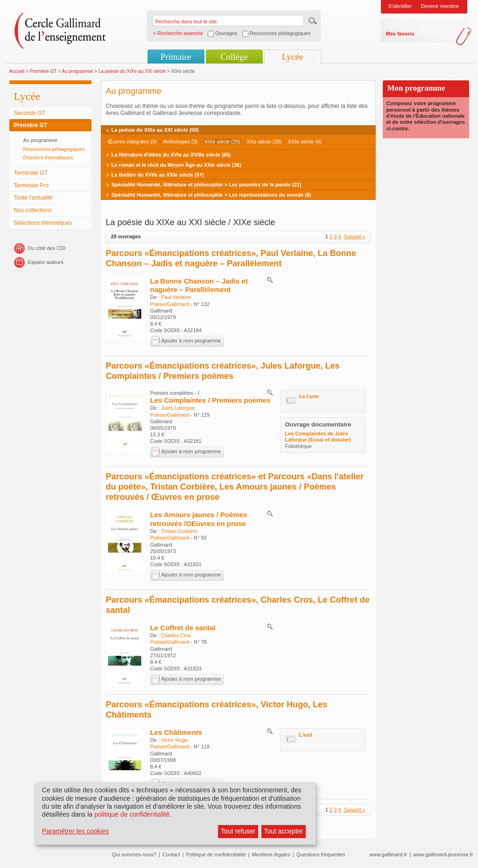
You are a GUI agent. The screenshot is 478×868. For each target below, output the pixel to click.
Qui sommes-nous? (134, 854)
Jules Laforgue (178, 408)
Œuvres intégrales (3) (132, 142)
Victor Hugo (174, 740)
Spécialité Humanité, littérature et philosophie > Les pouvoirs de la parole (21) (207, 185)
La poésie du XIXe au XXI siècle (132, 71)
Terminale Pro (32, 185)
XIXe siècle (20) (222, 142)
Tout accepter (283, 831)
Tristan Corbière (179, 531)
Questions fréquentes (321, 854)
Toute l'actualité (33, 198)
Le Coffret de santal (183, 628)
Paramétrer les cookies (75, 831)
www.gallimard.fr (389, 854)
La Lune (309, 396)
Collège (234, 57)
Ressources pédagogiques (54, 149)
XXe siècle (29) (264, 142)
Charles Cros (176, 635)
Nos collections (33, 210)
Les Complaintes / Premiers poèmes (211, 400)
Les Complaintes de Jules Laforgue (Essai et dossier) (318, 437)
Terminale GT (31, 173)
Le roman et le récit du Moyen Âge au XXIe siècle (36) (176, 165)
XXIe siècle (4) (305, 142)
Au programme (77, 71)
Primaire (176, 57)
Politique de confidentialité (216, 854)
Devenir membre (440, 6)
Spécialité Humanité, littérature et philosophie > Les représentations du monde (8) (211, 195)
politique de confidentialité (132, 814)
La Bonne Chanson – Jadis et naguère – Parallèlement (199, 285)
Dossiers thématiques (48, 157)
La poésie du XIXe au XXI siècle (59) (155, 130)
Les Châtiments (176, 732)
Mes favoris (400, 34)
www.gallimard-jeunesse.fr (443, 854)
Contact (171, 854)
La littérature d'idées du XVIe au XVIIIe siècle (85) (171, 155)
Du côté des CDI (47, 248)
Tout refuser (238, 831)
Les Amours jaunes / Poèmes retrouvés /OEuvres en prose (199, 519)
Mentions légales (271, 854)
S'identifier (400, 6)
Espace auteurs (46, 262)
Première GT (43, 71)
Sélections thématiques (43, 223)
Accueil (17, 71)
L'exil (306, 735)
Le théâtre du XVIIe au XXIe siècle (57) (158, 175)
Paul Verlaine (176, 297)
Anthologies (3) (180, 142)
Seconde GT (30, 113)
